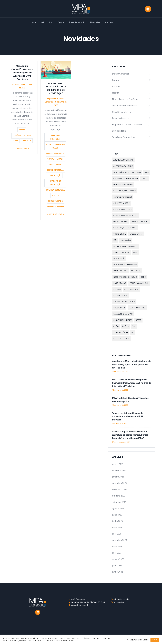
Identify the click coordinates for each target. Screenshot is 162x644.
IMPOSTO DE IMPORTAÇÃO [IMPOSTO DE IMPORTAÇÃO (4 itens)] (125, 265)
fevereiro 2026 (119, 470)
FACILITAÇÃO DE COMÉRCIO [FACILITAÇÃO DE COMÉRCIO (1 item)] (125, 246)
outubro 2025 (119, 496)
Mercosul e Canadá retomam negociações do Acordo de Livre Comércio (22, 73)
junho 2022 (117, 572)
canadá (22, 130)
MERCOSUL (26, 141)
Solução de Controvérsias (124, 137)
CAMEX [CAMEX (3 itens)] (145, 178)
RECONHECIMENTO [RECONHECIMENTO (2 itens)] (137, 308)
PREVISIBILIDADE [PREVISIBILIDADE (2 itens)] (132, 289)
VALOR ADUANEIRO (55, 206)
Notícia (115, 93)
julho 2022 (117, 565)
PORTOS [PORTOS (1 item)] (117, 289)
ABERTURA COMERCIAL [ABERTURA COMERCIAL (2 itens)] (123, 160)
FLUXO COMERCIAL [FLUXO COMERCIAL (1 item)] (122, 252)
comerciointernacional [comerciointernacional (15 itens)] (123, 197)
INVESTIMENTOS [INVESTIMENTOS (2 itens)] (120, 271)
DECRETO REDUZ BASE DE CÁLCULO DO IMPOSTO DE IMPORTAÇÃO (56, 88)
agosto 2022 (118, 559)
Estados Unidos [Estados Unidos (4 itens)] (136, 234)
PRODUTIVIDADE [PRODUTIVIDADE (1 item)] (121, 295)
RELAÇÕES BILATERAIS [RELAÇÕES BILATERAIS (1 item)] (123, 314)
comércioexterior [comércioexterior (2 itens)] (120, 221)
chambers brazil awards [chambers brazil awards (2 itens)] (123, 185)
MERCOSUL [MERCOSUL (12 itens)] (136, 271)
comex (15, 141)
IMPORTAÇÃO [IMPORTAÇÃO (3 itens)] (119, 258)
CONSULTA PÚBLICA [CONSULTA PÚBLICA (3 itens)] (140, 221)
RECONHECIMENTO (122, 112)
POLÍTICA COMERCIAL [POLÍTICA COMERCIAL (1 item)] (139, 283)
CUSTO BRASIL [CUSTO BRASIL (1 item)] (120, 234)
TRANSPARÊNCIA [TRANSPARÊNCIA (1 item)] (121, 332)
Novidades (95, 22)
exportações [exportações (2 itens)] (126, 240)
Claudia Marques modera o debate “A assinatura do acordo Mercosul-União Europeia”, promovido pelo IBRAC (130, 435)
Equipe (61, 22)
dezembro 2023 (119, 540)
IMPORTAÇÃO (55, 175)
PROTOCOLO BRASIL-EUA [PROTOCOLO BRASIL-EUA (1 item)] (124, 302)
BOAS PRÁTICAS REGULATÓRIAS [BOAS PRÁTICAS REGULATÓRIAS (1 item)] (127, 172)
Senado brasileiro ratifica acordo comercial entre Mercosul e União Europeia (128, 416)
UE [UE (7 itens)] (133, 332)
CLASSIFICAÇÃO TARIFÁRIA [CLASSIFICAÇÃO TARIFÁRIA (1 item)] (125, 191)
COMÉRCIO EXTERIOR (22, 135)
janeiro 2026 (118, 477)
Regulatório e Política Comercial (127, 124)
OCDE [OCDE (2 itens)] (143, 277)
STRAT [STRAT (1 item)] (138, 320)
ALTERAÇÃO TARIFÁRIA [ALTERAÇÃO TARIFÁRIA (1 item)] (123, 166)
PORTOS (55, 195)
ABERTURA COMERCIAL (55, 137)
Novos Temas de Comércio (125, 99)
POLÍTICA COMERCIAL (55, 190)
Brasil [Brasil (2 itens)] (147, 172)
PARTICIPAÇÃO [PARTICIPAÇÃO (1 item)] (120, 283)
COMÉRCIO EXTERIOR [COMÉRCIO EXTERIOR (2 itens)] (123, 209)
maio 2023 (117, 546)
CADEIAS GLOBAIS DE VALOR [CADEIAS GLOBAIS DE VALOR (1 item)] (126, 178)
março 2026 (118, 464)
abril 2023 (117, 553)
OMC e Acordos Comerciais (125, 105)
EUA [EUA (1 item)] (115, 240)
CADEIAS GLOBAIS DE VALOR (55, 146)
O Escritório (47, 22)
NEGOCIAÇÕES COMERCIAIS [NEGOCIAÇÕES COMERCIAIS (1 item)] (125, 277)
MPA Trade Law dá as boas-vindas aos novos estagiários (130, 400)
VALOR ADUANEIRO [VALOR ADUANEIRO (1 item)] (122, 339)
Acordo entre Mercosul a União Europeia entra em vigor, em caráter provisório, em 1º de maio (131, 364)
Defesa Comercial (120, 74)
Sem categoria (119, 131)
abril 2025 (117, 534)
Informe (15, 84)
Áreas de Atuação (77, 22)
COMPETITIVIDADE (55, 159)
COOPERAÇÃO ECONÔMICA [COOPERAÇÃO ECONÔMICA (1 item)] (125, 228)
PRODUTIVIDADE (55, 201)
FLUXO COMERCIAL (55, 170)
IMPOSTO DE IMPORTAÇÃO (55, 183)
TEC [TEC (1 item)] (134, 326)
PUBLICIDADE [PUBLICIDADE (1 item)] (119, 308)
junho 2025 (117, 521)
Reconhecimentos (121, 118)
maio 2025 (117, 527)
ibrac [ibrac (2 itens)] (135, 252)
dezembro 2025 (119, 483)
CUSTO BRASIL (55, 164)
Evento (115, 80)
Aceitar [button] (155, 640)
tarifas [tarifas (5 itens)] (116, 326)
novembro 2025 (120, 489)
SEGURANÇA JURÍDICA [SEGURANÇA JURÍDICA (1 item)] (123, 320)
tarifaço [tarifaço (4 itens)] (125, 326)
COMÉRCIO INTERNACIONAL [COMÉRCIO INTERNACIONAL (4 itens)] (125, 215)
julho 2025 (117, 515)
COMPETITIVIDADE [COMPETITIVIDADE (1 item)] (121, 203)
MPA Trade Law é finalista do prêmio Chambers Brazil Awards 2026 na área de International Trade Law (131, 383)
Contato (109, 22)
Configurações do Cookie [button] (138, 640)
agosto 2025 (118, 508)
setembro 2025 (119, 502)
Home (34, 22)
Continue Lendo (22, 149)
